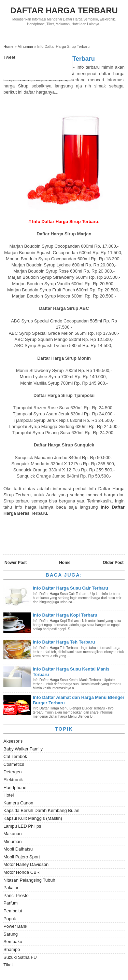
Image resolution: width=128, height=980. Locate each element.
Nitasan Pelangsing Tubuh (29, 880)
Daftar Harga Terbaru (64, 10)
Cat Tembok (15, 756)
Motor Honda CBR (22, 872)
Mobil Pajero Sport (22, 857)
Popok (10, 919)
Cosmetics (14, 764)
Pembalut (13, 911)
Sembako (13, 942)
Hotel (9, 795)
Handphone (15, 788)
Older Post (113, 563)
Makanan (12, 834)
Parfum (11, 903)
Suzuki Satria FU (20, 957)
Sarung (11, 934)
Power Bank (15, 926)
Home (65, 563)
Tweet (9, 57)
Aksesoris (13, 741)
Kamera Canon (18, 803)
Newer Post (16, 563)
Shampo (12, 949)
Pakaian (11, 888)
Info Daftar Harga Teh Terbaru (64, 642)
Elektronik (13, 780)
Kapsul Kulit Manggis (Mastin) (33, 818)
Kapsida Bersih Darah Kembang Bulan (41, 810)
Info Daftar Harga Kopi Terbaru (65, 615)
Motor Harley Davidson (26, 864)
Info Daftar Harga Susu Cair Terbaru (70, 588)
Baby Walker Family (23, 749)
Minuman (12, 841)
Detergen (12, 772)
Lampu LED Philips (22, 826)
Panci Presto (16, 895)
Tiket (8, 965)
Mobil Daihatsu (18, 849)
